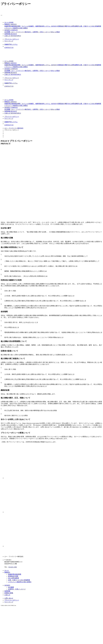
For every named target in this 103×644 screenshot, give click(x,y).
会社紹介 (7, 585)
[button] (10, 24)
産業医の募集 (9, 593)
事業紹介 (7, 572)
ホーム (7, 570)
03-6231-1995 (13, 567)
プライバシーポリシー (12, 600)
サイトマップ (9, 602)
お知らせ (7, 595)
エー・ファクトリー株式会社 (14, 128)
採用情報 (7, 591)
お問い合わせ (9, 598)
